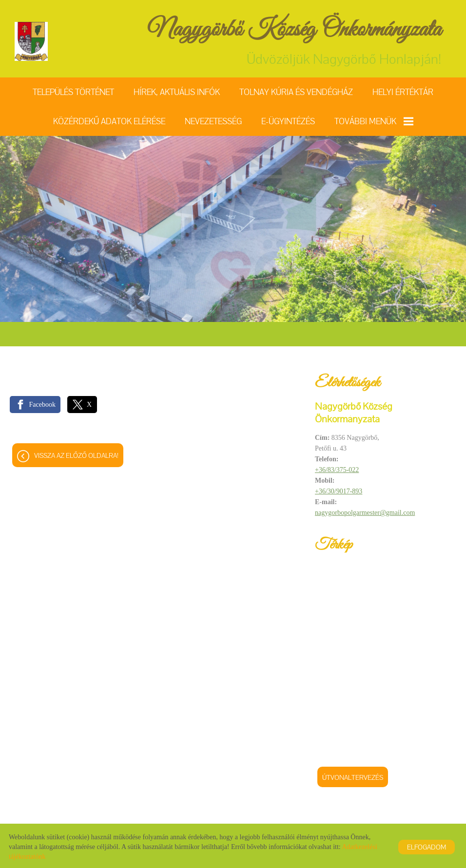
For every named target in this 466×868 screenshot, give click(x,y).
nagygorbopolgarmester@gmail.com (365, 513)
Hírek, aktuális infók (177, 92)
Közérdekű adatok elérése (109, 121)
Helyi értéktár (403, 92)
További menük (374, 121)
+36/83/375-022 (337, 470)
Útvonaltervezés (353, 777)
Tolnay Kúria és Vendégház (296, 92)
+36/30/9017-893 (339, 491)
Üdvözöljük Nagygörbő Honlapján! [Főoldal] (294, 41)
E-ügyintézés (288, 121)
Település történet (73, 92)
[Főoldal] (31, 41)
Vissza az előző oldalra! (76, 455)
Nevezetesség (213, 121)
